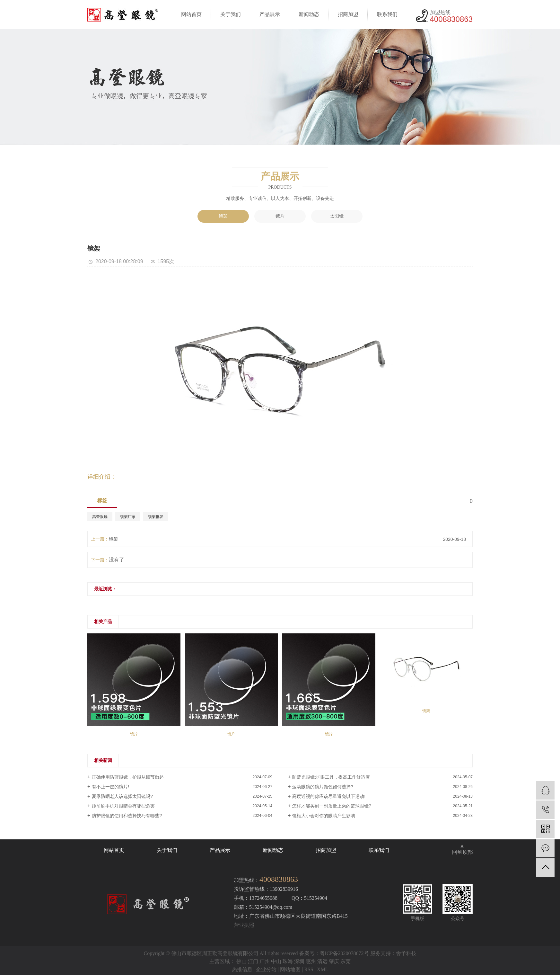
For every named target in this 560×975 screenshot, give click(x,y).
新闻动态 (309, 14)
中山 (276, 961)
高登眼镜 (100, 517)
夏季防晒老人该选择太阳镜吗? (122, 796)
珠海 (288, 961)
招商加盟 (348, 14)
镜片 (280, 216)
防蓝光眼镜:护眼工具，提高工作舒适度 (331, 777)
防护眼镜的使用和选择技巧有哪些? (127, 816)
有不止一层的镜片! (110, 787)
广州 (265, 961)
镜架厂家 (128, 517)
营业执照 (244, 925)
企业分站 (266, 969)
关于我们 (231, 14)
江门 (253, 961)
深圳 (299, 961)
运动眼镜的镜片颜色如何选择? (323, 787)
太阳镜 (337, 216)
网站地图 (290, 969)
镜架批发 (156, 517)
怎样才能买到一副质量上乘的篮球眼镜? (332, 806)
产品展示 (270, 14)
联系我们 (387, 14)
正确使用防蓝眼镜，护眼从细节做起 (128, 777)
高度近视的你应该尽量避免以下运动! (329, 796)
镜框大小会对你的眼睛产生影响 (324, 816)
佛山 (241, 961)
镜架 (223, 216)
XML (323, 969)
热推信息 (242, 969)
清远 (322, 961)
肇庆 (334, 961)
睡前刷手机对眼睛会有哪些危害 (123, 806)
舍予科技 (406, 953)
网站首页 (191, 14)
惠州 (311, 961)
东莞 (346, 961)
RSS (309, 969)
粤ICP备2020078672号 (344, 953)
